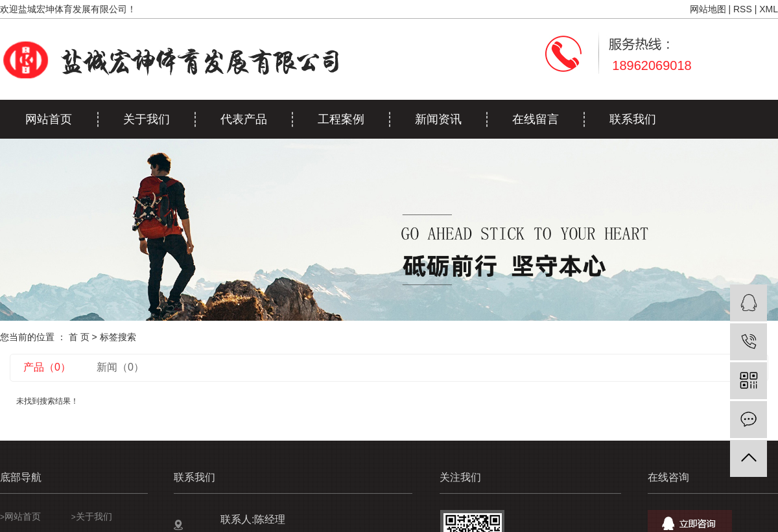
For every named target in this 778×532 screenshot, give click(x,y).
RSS (743, 9)
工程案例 (341, 119)
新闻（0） (120, 367)
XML (769, 9)
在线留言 (536, 119)
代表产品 (244, 119)
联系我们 (633, 119)
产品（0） (47, 367)
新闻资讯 (438, 119)
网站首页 (49, 119)
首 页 (79, 337)
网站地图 (708, 9)
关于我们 (147, 119)
